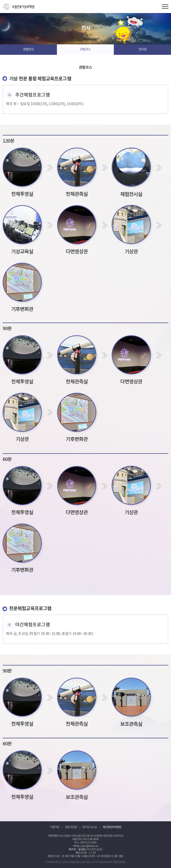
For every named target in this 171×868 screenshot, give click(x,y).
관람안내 (28, 49)
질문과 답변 (71, 827)
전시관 (142, 49)
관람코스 (85, 49)
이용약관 (55, 827)
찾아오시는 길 (90, 827)
